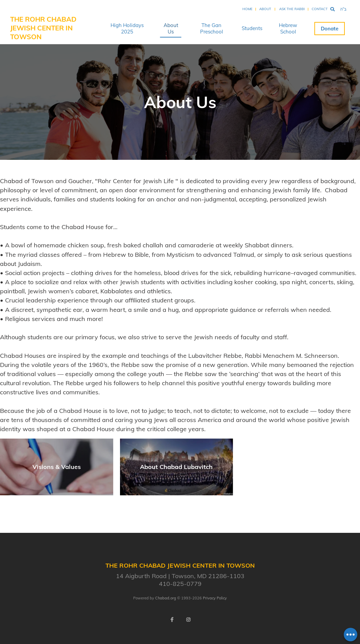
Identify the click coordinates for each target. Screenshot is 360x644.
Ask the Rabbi (292, 9)
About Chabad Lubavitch (176, 467)
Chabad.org (166, 598)
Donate (330, 29)
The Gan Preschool (212, 28)
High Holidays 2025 (127, 28)
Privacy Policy (215, 598)
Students (252, 28)
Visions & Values (57, 467)
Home (247, 9)
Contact (320, 9)
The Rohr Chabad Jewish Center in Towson (43, 28)
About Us (171, 28)
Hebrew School (288, 28)
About (265, 9)
